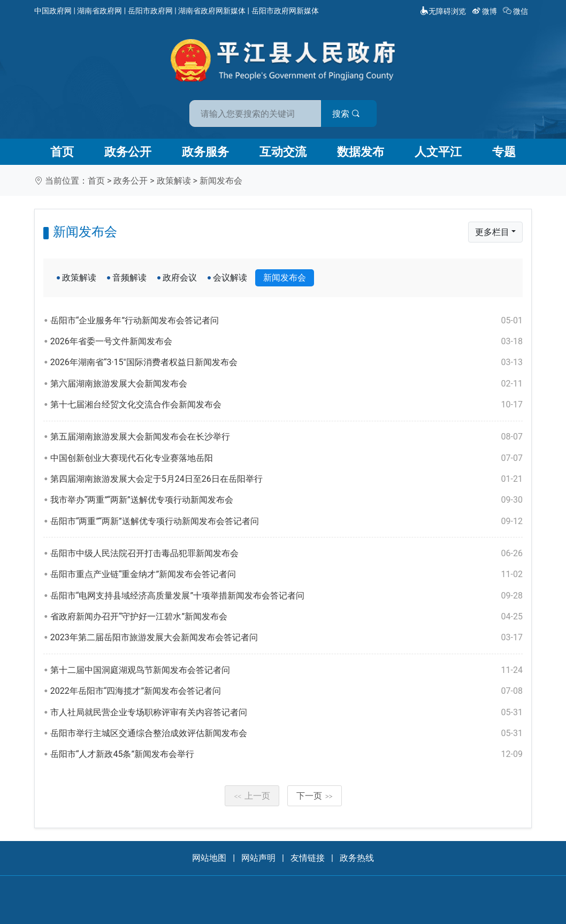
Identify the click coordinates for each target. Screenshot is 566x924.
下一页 (315, 796)
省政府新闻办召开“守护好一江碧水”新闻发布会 (286, 617)
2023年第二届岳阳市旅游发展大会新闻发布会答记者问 (286, 638)
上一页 (252, 796)
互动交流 (283, 152)
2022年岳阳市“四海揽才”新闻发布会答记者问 (286, 691)
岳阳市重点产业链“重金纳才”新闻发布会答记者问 (286, 574)
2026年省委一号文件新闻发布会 (286, 342)
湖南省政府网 (100, 11)
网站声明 (258, 858)
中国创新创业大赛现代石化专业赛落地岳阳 (286, 458)
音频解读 (129, 278)
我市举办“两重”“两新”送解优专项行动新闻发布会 (286, 500)
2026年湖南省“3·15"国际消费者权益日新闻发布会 (286, 362)
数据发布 (361, 152)
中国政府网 (53, 11)
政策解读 (174, 181)
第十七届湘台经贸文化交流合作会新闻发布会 (286, 405)
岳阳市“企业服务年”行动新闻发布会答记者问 (286, 321)
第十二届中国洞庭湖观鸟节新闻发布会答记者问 (286, 670)
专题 (504, 152)
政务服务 (205, 152)
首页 (62, 152)
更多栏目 (492, 232)
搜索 (360, 112)
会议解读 (230, 278)
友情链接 (308, 858)
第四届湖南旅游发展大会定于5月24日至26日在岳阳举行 (286, 479)
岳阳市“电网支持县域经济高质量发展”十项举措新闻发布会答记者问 (286, 596)
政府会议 (180, 278)
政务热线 (357, 858)
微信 (517, 11)
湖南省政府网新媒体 (212, 11)
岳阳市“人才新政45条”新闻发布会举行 (286, 754)
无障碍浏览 (443, 11)
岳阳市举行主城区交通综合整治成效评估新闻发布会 (286, 733)
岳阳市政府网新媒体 (285, 11)
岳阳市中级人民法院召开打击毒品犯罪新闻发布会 (286, 554)
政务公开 (128, 152)
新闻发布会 (221, 181)
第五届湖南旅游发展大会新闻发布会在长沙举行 (286, 437)
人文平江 (438, 152)
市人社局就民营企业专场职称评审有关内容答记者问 (286, 713)
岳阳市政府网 (150, 11)
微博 (485, 11)
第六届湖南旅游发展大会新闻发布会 (286, 384)
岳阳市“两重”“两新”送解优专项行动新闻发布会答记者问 (286, 521)
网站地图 (209, 858)
